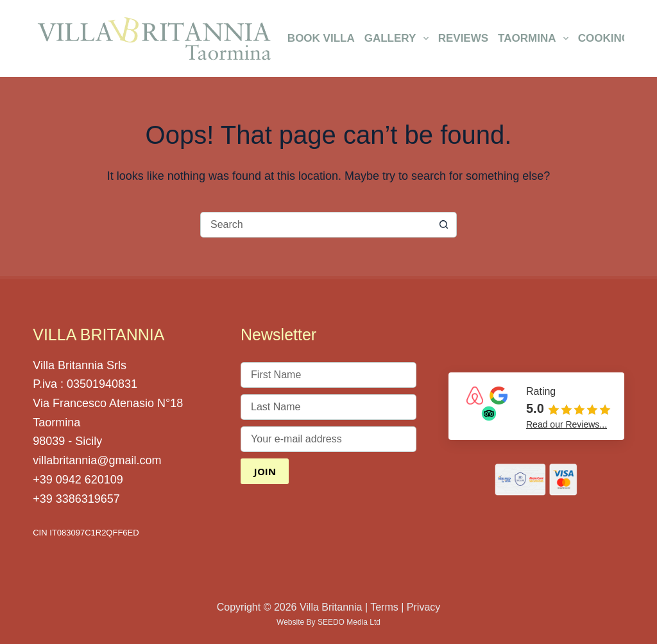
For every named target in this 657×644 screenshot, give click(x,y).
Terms (384, 607)
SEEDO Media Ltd (349, 622)
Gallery (399, 39)
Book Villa (321, 38)
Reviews (463, 38)
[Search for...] (316, 225)
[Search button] (444, 225)
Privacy (423, 607)
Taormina (535, 39)
